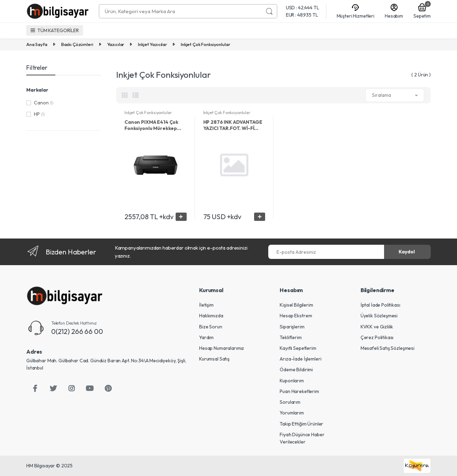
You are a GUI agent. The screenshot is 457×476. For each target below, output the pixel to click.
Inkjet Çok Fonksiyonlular (148, 113)
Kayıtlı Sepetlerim (298, 348)
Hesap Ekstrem (296, 316)
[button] (395, 95)
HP (39, 114)
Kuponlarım (292, 381)
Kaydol (407, 252)
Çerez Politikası (377, 337)
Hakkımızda (211, 316)
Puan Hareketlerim (299, 391)
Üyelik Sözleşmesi (379, 316)
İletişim (206, 305)
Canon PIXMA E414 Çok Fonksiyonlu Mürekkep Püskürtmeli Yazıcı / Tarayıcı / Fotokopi (151, 125)
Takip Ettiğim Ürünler (301, 424)
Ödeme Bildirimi (296, 370)
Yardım (206, 337)
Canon (44, 103)
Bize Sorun (211, 327)
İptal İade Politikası (380, 305)
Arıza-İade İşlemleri (300, 359)
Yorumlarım (292, 413)
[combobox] (180, 11)
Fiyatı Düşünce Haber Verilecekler (302, 438)
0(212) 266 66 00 (77, 331)
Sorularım (290, 402)
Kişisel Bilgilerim (296, 305)
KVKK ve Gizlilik (377, 327)
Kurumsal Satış (214, 359)
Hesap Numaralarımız (222, 348)
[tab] (125, 95)
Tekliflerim (291, 337)
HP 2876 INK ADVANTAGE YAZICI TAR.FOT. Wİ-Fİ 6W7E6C (233, 125)
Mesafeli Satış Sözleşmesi (388, 348)
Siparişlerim (292, 327)
